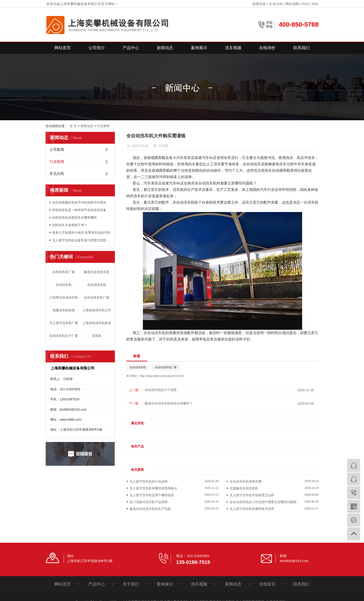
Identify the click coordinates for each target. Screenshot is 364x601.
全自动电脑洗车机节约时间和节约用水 (79, 202)
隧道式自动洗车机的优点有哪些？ (169, 403)
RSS (305, 4)
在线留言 (267, 584)
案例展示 (199, 48)
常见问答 (57, 174)
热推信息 (259, 4)
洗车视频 (233, 48)
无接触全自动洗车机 (244, 488)
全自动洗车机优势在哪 (245, 481)
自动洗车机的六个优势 (161, 390)
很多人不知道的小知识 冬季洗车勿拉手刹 (81, 233)
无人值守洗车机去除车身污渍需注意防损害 (82, 240)
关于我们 (131, 584)
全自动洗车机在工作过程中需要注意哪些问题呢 (263, 502)
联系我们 (301, 48)
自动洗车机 (64, 285)
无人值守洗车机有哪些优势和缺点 (153, 488)
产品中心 (131, 48)
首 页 (73, 126)
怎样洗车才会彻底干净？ (70, 225)
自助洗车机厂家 (64, 272)
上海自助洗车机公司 (97, 310)
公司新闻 (57, 150)
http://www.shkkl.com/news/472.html (162, 376)
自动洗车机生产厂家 (64, 336)
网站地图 (292, 4)
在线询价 (267, 48)
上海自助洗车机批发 (97, 323)
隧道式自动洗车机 (97, 272)
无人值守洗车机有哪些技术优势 (252, 509)
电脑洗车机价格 (64, 310)
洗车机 (97, 336)
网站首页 (63, 48)
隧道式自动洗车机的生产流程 (150, 509)
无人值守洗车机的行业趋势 (149, 481)
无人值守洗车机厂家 (64, 323)
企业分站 (276, 4)
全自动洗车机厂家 (97, 297)
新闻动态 (165, 48)
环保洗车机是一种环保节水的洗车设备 (79, 210)
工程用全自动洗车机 (64, 297)
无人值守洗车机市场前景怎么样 (252, 495)
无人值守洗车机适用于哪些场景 (152, 495)
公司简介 (97, 48)
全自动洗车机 (97, 285)
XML (315, 4)
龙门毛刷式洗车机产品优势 (149, 502)
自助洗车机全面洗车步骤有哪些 (74, 217)
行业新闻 (103, 126)
